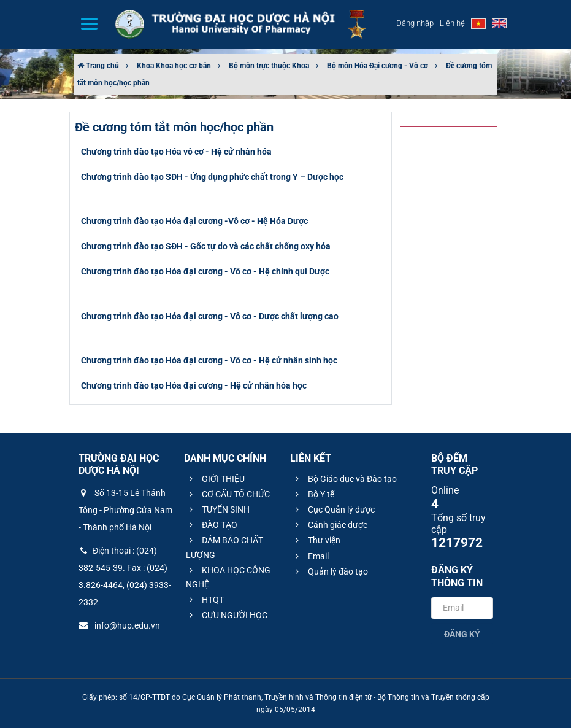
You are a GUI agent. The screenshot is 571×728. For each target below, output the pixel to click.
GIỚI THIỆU (215, 479)
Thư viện (316, 540)
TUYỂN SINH (218, 509)
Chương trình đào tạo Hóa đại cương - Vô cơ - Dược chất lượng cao (210, 316)
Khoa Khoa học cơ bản (174, 66)
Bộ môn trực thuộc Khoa (269, 66)
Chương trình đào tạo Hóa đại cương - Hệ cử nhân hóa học (194, 385)
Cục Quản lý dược (333, 509)
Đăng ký (462, 634)
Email (310, 556)
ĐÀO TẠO (212, 525)
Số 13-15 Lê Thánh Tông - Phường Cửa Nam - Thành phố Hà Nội (125, 510)
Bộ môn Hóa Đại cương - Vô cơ (377, 66)
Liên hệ (452, 23)
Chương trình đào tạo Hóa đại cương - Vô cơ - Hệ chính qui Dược (205, 271)
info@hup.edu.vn (119, 625)
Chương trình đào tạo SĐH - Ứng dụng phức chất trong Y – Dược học (212, 177)
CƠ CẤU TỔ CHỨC (228, 494)
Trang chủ (98, 66)
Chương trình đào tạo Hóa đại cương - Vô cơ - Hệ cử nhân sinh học (209, 360)
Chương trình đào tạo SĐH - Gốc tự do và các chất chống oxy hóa (206, 246)
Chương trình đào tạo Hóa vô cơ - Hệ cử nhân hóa (176, 152)
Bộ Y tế (313, 494)
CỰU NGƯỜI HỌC (227, 615)
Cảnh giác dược (330, 525)
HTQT (205, 600)
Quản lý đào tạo (330, 571)
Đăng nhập (415, 23)
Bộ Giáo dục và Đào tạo (344, 479)
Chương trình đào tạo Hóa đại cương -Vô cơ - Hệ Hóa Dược (194, 221)
